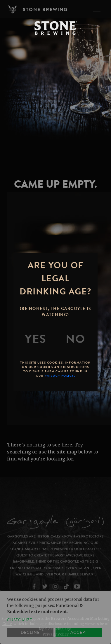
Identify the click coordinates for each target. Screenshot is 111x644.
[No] (75, 339)
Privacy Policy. (60, 376)
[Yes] (36, 339)
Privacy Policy (56, 634)
